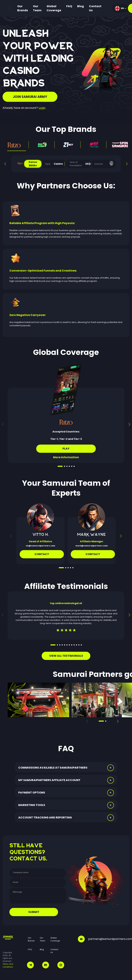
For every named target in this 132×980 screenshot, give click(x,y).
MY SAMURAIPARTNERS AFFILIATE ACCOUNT (49, 780)
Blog (81, 6)
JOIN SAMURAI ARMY (30, 97)
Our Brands (23, 8)
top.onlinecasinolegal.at (66, 603)
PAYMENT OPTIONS (32, 793)
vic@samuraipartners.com (40, 546)
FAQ (69, 6)
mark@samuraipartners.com (92, 546)
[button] (5, 164)
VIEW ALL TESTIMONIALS (66, 656)
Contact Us (95, 8)
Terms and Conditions (8, 965)
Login (42, 108)
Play (66, 449)
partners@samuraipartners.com (104, 939)
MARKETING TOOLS (32, 805)
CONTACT (93, 554)
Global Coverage (54, 8)
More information (66, 457)
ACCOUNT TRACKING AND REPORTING (45, 817)
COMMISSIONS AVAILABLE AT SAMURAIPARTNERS (53, 768)
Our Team (37, 8)
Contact (42, 554)
